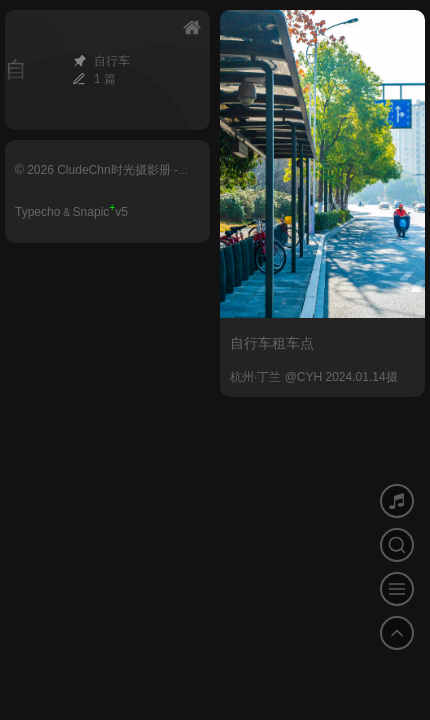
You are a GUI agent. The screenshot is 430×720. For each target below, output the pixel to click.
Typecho (37, 212)
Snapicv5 (100, 212)
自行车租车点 (272, 343)
